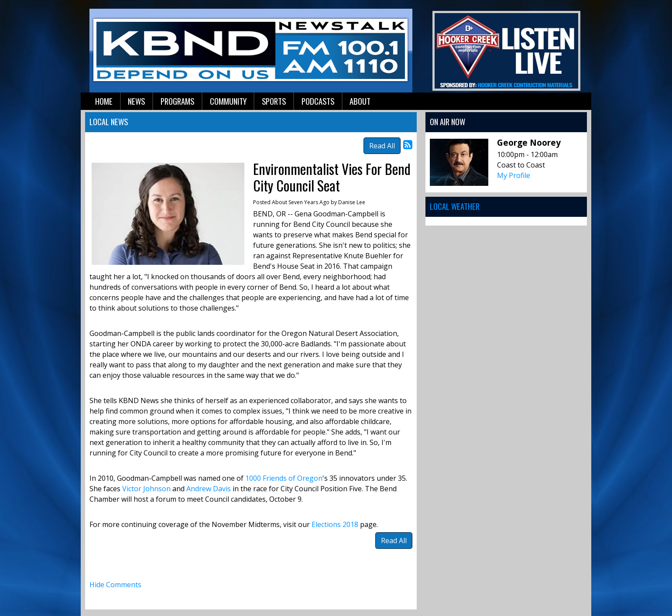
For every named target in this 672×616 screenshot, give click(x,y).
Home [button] (104, 101)
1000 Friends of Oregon (284, 478)
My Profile (514, 175)
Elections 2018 (336, 524)
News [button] (136, 101)
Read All (382, 146)
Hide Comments (115, 585)
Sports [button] (274, 101)
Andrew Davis (209, 489)
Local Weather (455, 206)
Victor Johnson (146, 489)
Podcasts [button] (318, 101)
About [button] (360, 101)
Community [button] (228, 101)
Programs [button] (177, 101)
